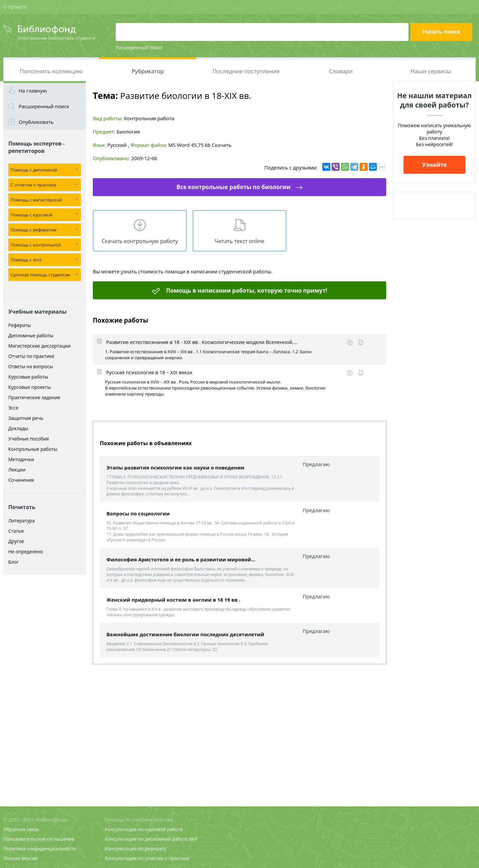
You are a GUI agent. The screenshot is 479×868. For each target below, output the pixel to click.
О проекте (15, 7)
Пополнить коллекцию (51, 71)
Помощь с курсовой (32, 215)
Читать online (361, 342)
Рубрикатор (148, 71)
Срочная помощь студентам (40, 275)
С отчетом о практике (33, 185)
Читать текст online (239, 241)
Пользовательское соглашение (39, 839)
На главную (33, 91)
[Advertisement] (45, 683)
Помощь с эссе (26, 260)
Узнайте (434, 165)
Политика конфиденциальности (40, 849)
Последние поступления (246, 71)
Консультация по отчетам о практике (147, 858)
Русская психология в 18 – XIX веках (149, 372)
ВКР (193, 839)
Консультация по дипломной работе (146, 839)
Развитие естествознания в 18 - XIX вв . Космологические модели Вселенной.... (202, 342)
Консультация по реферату (135, 849)
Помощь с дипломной (34, 170)
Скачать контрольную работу (140, 241)
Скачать (222, 145)
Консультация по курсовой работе (144, 829)
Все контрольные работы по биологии (233, 187)
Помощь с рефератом (33, 230)
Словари (341, 71)
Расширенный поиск (139, 47)
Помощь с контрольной (36, 245)
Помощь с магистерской (36, 200)
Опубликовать (36, 122)
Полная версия (20, 858)
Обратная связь (21, 829)
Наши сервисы (431, 71)
